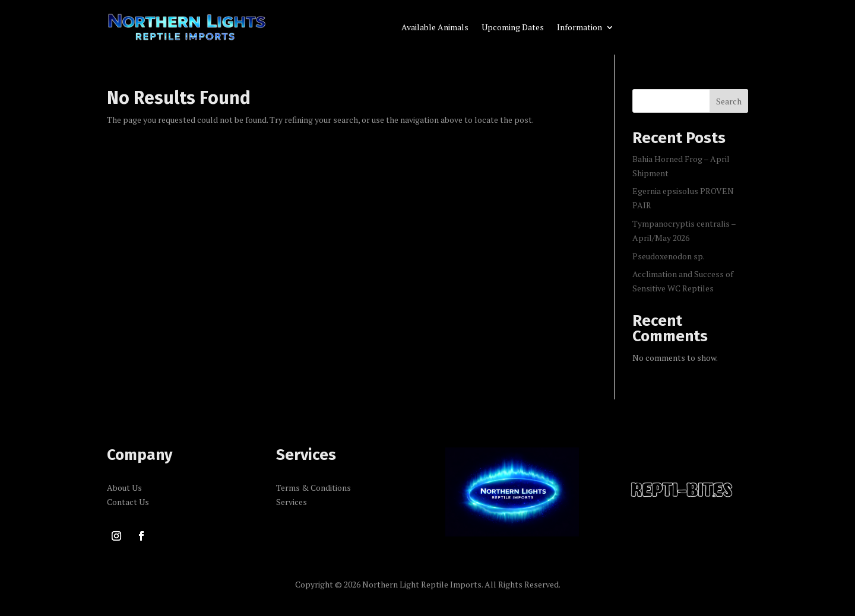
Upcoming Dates (513, 28)
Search (729, 101)
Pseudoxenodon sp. (669, 256)
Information (579, 28)
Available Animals (435, 28)
